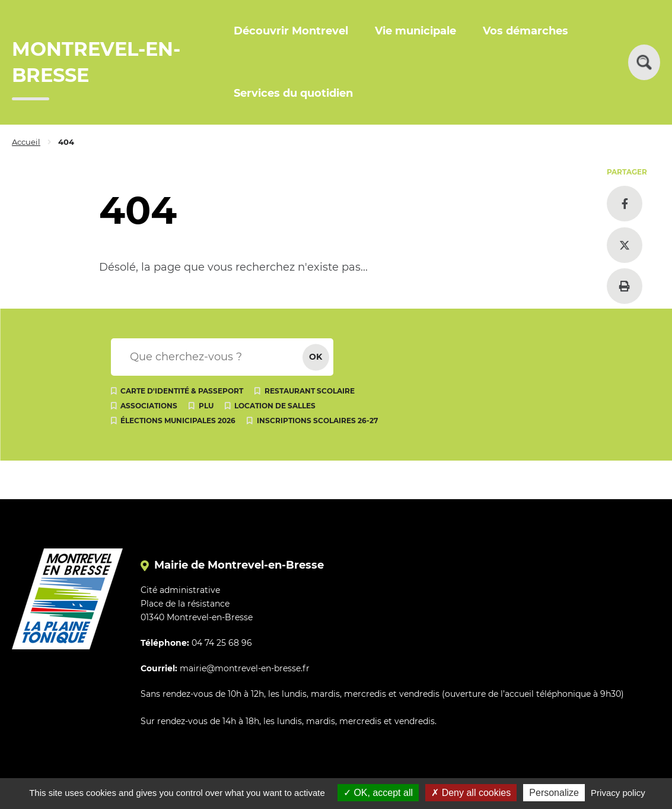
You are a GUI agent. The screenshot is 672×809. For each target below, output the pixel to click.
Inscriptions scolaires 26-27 (317, 421)
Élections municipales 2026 (178, 421)
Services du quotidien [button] (293, 93)
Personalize (554, 793)
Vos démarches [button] (526, 31)
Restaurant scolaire (310, 391)
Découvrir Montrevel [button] (291, 31)
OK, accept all (378, 793)
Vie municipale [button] (415, 31)
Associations (149, 406)
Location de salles (275, 406)
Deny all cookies (471, 793)
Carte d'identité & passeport (182, 391)
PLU (206, 406)
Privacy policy (618, 793)
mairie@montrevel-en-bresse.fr (245, 668)
